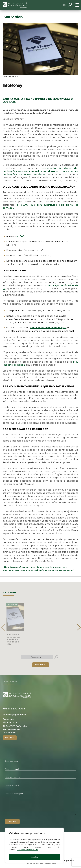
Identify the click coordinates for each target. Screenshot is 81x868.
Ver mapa (10, 738)
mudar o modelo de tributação (48, 328)
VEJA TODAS (41, 665)
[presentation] (3, 627)
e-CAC (21, 236)
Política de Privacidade (27, 850)
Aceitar (35, 857)
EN (65, 5)
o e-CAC (22, 205)
